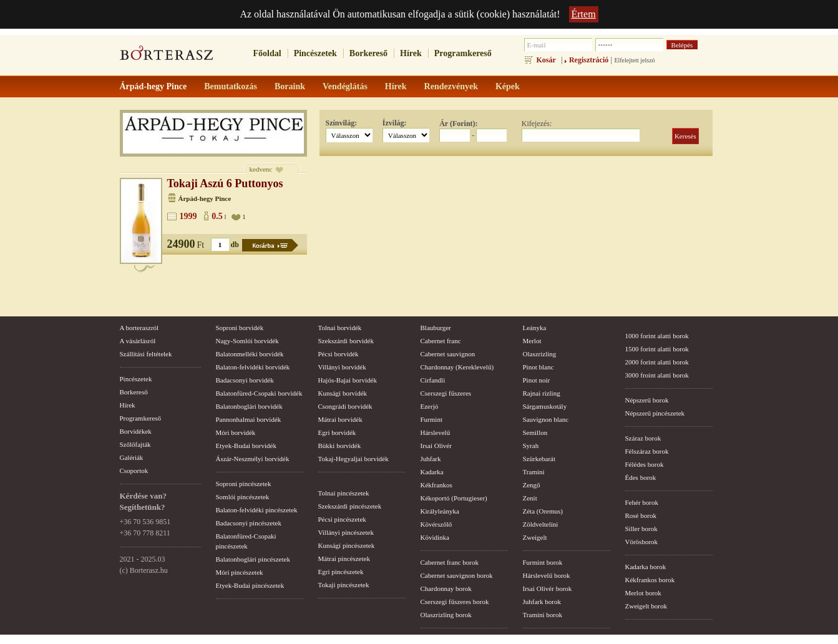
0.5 (217, 216)
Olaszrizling (540, 354)
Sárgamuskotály (545, 406)
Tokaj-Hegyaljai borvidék (353, 459)
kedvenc (261, 169)
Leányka (535, 328)
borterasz (167, 57)
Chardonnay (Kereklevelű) (457, 367)
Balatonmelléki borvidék (250, 354)
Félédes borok (645, 464)
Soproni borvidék (240, 328)
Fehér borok (642, 502)
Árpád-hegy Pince (205, 198)
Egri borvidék (337, 432)
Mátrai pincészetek (344, 559)
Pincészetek (315, 53)
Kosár (546, 60)
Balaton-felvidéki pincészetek (257, 510)
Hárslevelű (436, 432)
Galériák (132, 457)
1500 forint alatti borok (657, 349)
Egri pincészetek (341, 572)
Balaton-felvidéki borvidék (253, 367)
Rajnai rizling (542, 393)
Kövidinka (435, 537)
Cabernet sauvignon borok (457, 575)
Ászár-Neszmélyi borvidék (253, 459)
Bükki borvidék (340, 446)
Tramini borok (543, 615)
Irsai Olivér (436, 446)
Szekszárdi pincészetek (350, 506)
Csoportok (134, 471)
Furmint (431, 419)
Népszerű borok (647, 400)
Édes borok (641, 477)
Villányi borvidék (342, 367)
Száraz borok (643, 438)
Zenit (530, 498)
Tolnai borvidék (340, 328)
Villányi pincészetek (346, 532)
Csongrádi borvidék (345, 406)
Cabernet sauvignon (448, 354)
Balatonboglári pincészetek (253, 559)
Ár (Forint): (458, 124)
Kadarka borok (646, 567)
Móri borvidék (236, 432)
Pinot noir (537, 380)
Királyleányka (440, 511)
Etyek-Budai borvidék (246, 446)
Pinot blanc (538, 367)
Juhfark (431, 459)
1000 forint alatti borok (657, 336)
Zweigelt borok (646, 606)
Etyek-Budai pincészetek (250, 585)
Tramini (534, 472)
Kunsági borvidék (343, 393)
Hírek (411, 53)
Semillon (535, 432)
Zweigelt (535, 537)
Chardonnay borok (446, 588)
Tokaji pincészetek (344, 585)
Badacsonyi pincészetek (249, 523)
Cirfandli (433, 380)
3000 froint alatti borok (657, 375)
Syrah (531, 446)
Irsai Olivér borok (548, 588)
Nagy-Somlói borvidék (247, 341)
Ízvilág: (395, 123)
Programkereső (463, 53)
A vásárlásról (138, 341)
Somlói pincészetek (243, 497)
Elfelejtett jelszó (634, 60)
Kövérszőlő (436, 524)
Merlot (532, 341)
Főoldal (267, 53)
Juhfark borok (542, 602)
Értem (584, 14)
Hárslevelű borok (547, 575)
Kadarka (432, 472)
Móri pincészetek (240, 572)
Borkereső (368, 53)
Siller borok (641, 529)
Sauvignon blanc (546, 419)
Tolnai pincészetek (344, 493)
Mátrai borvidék (340, 419)
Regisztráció (589, 60)
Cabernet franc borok (450, 562)
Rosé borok (641, 515)
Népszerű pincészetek (655, 413)
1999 (188, 216)
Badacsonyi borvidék (245, 380)
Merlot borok (643, 593)
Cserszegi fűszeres (446, 393)
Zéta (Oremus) (543, 511)
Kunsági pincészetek (347, 545)
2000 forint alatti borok (657, 362)
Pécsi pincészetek (342, 519)
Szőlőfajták (135, 444)
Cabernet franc (441, 341)
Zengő (532, 485)
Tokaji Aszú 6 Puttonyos (225, 183)
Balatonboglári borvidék (249, 406)
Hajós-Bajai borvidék (348, 380)
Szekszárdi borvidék (346, 341)
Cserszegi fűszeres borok (455, 602)
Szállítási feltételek (146, 354)
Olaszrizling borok (446, 615)
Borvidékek (136, 431)
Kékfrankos (436, 485)
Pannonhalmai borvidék (249, 419)
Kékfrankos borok (650, 580)
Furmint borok (543, 562)
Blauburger (436, 328)
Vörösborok (642, 542)
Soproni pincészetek (244, 484)
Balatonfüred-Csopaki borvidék (259, 393)
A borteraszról (139, 328)
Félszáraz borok (647, 451)
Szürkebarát (539, 459)
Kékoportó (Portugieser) (454, 498)
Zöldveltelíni (541, 524)
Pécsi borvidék (339, 354)
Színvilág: (342, 123)
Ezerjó (430, 406)
